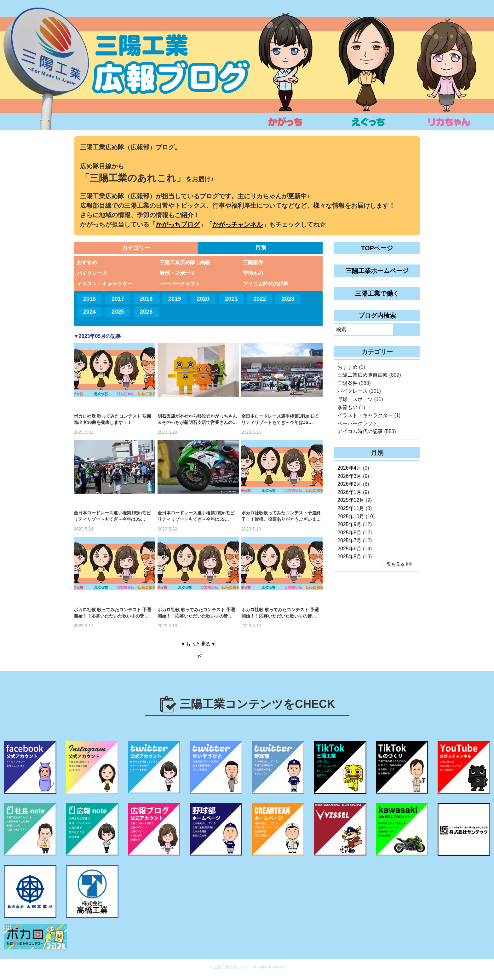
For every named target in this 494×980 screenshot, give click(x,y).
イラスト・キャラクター (105, 284)
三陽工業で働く (377, 293)
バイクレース (92, 273)
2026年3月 (350, 476)
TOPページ (377, 248)
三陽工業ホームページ (377, 271)
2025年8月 (350, 533)
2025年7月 (350, 540)
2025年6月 (350, 549)
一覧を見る (393, 564)
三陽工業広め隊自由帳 (185, 262)
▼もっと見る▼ (198, 644)
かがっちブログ (178, 224)
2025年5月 (350, 557)
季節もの (253, 273)
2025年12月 (351, 500)
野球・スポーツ (177, 273)
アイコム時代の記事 (266, 284)
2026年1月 (350, 492)
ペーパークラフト (180, 284)
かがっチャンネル (238, 224)
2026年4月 (350, 468)
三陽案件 (253, 262)
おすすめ (87, 262)
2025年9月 (350, 524)
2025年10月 (351, 516)
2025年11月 (351, 508)
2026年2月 (350, 484)
